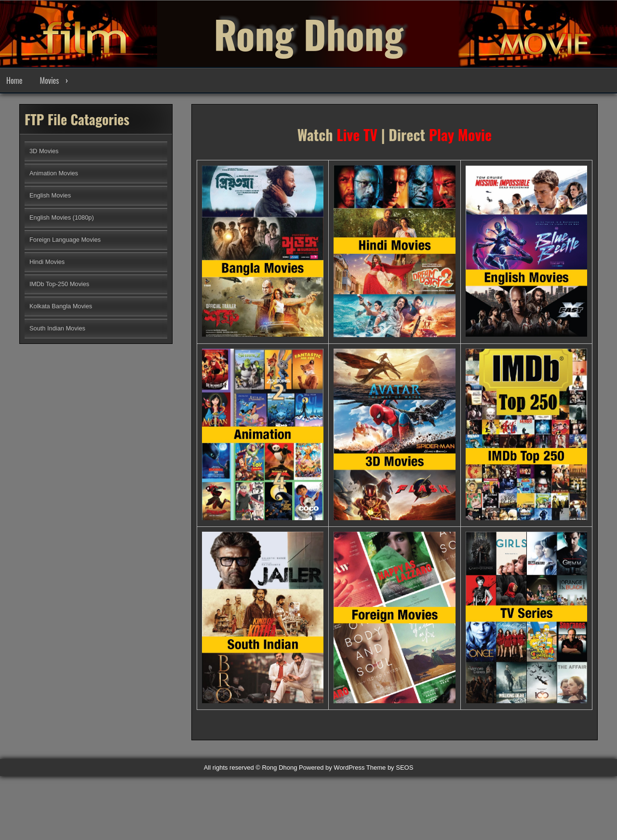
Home (14, 80)
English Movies (50, 195)
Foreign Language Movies (65, 240)
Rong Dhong (308, 34)
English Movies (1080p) (62, 217)
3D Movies (44, 151)
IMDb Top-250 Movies (59, 284)
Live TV (357, 139)
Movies (49, 80)
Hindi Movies (47, 262)
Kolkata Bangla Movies (61, 306)
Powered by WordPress (332, 768)
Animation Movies (54, 173)
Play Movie (460, 139)
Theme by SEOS (390, 768)
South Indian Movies (57, 328)
